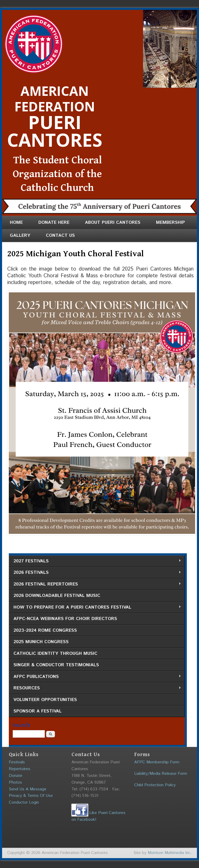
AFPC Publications (95, 677)
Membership (170, 223)
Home (16, 223)
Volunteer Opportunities (45, 700)
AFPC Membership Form (157, 762)
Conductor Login (24, 802)
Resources (95, 688)
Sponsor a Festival (38, 711)
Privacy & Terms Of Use (31, 796)
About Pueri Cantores (113, 223)
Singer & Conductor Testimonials (56, 665)
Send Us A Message (28, 789)
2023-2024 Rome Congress (45, 630)
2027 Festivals (95, 561)
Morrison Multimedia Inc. (170, 853)
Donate (16, 776)
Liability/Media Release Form (161, 774)
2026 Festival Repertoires (95, 584)
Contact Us (60, 235)
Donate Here (54, 223)
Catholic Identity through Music (55, 654)
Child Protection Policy (155, 785)
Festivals (17, 762)
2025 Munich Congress (41, 642)
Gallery (20, 235)
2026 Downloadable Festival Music (57, 596)
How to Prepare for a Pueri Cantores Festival (95, 607)
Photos (15, 782)
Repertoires (20, 769)
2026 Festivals (95, 573)
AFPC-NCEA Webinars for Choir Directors (65, 619)
